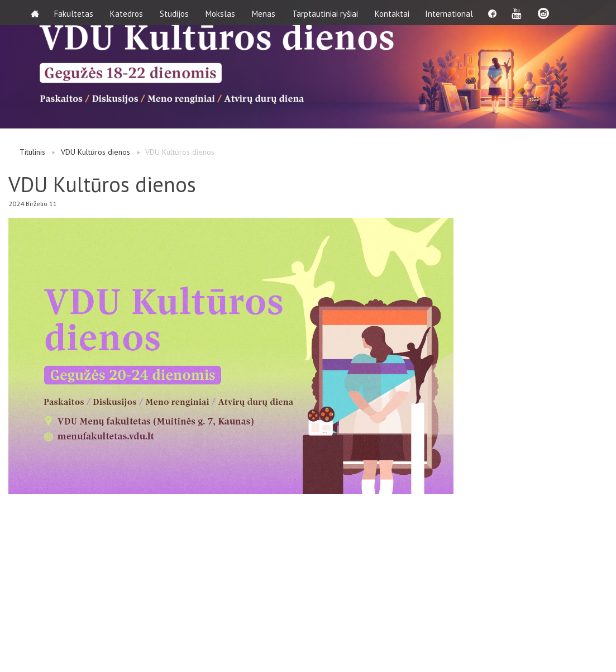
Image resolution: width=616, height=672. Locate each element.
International (452, 13)
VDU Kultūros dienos (95, 152)
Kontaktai (394, 13)
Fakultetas (75, 13)
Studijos (176, 13)
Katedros (128, 13)
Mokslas (222, 13)
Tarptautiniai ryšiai (327, 13)
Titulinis (32, 152)
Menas (265, 13)
